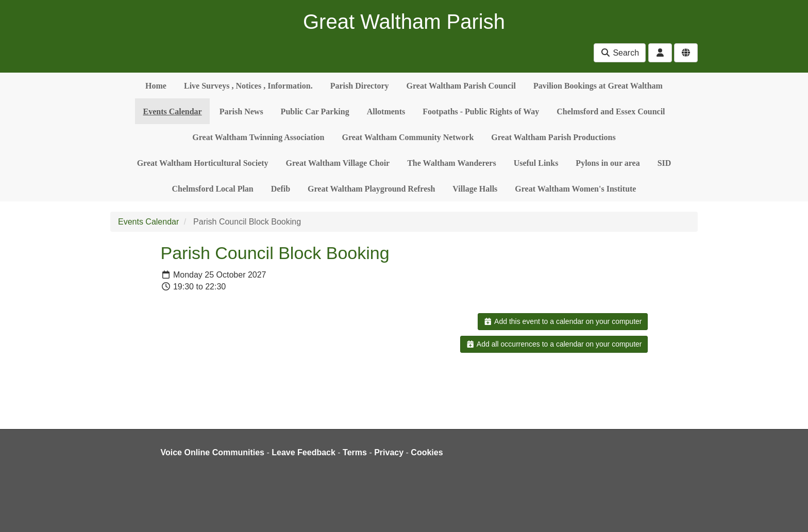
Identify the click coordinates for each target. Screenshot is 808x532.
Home (156, 86)
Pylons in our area (608, 163)
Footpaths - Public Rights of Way (481, 111)
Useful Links (536, 163)
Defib (281, 189)
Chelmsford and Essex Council (611, 111)
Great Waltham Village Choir (338, 163)
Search (620, 53)
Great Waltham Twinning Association (258, 137)
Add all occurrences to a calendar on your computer (554, 344)
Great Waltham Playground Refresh (371, 189)
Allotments (386, 111)
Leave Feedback (304, 452)
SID (664, 163)
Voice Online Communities (213, 452)
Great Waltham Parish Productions (553, 137)
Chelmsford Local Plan (213, 189)
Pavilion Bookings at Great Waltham (598, 86)
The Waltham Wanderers (451, 163)
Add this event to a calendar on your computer (562, 321)
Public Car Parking (315, 111)
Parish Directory (360, 86)
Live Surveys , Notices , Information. (248, 86)
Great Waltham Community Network (408, 137)
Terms (355, 452)
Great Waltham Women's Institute (575, 189)
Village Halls (475, 189)
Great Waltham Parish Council (461, 86)
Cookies (427, 452)
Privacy (389, 452)
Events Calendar (172, 111)
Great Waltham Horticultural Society (203, 163)
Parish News (241, 111)
